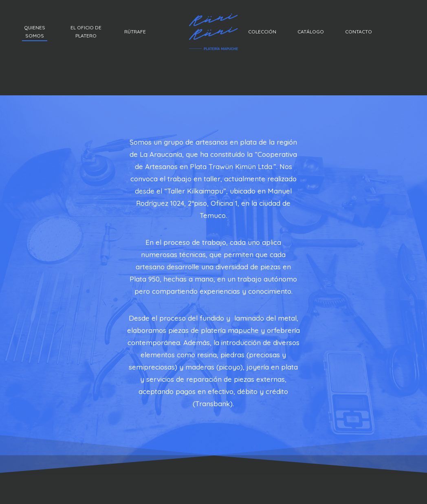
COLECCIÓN (262, 32)
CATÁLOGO (311, 32)
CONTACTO (359, 32)
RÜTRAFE (135, 32)
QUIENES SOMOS (35, 32)
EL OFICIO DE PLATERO (86, 32)
